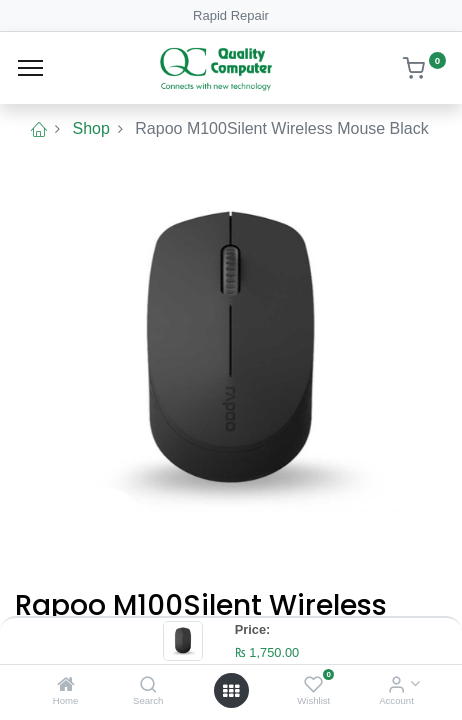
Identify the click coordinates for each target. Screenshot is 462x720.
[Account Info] (396, 685)
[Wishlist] (313, 685)
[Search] (148, 685)
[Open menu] (231, 691)
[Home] (66, 685)
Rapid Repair (231, 15)
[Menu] (30, 68)
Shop (90, 128)
